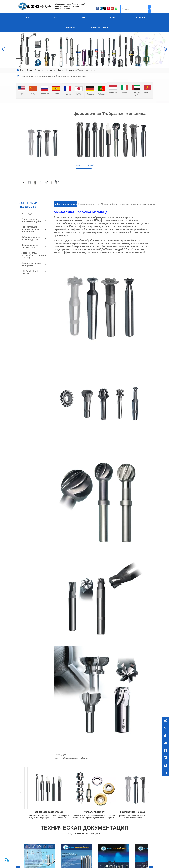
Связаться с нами (99, 27)
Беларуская (44, 94)
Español (56, 94)
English (22, 94)
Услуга (113, 17)
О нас (55, 17)
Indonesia (113, 92)
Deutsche (90, 94)
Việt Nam (147, 92)
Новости (70, 27)
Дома (27, 17)
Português (102, 94)
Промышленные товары (45, 70)
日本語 (79, 94)
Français (67, 94)
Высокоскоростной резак (77, 758)
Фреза (60, 70)
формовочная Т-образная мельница (81, 70)
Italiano (125, 92)
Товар (83, 17)
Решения (140, 17)
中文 (33, 94)
